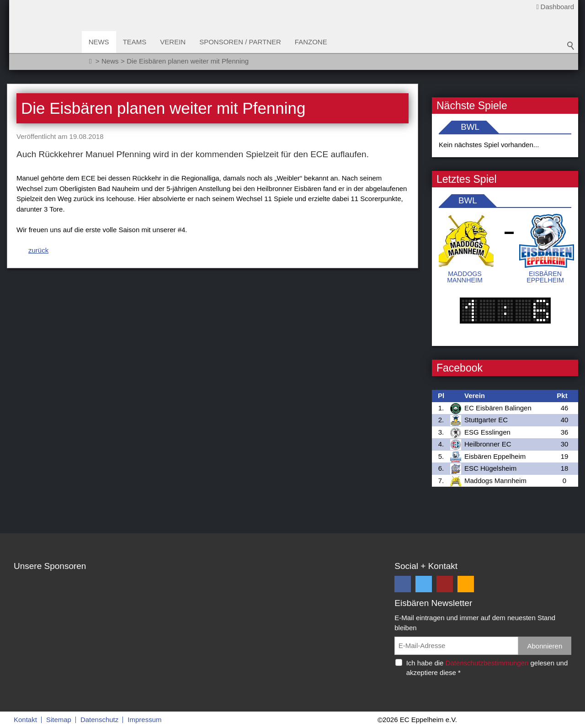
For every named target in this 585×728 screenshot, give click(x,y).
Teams (135, 42)
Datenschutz (99, 720)
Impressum (144, 720)
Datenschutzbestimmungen (487, 663)
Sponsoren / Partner (241, 42)
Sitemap (59, 720)
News (99, 42)
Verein (174, 42)
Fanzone (311, 42)
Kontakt (25, 720)
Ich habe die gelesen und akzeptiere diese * (487, 668)
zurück (38, 250)
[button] (403, 584)
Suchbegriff (571, 46)
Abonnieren (545, 646)
